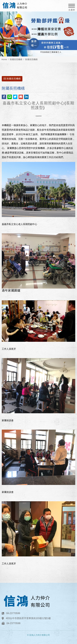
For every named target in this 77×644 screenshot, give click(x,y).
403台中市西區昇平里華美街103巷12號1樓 (28, 618)
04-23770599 (13, 613)
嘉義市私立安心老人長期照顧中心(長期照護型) (38, 105)
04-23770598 (13, 623)
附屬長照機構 (16, 59)
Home (4, 59)
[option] (38, 34)
